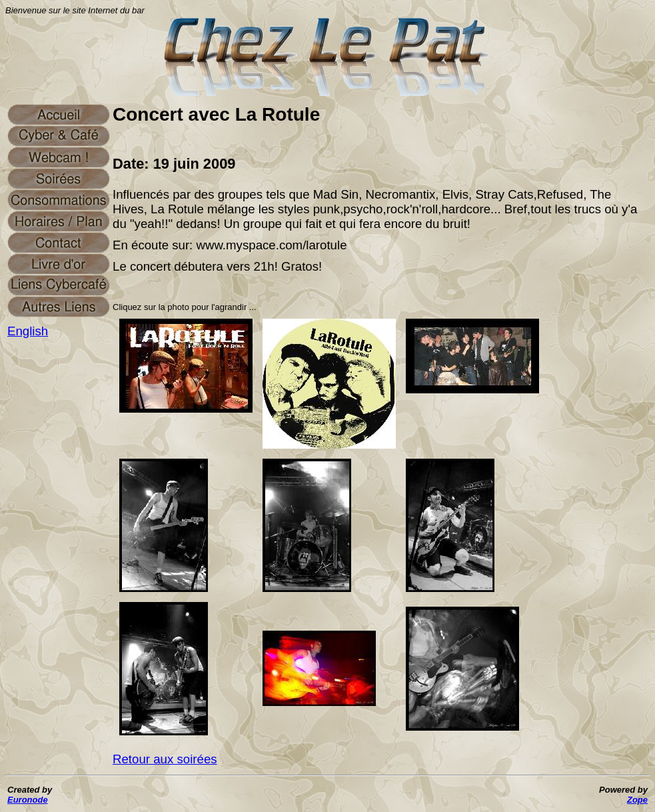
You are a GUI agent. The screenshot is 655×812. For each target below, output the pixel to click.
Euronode (28, 800)
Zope (637, 800)
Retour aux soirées (165, 759)
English (28, 331)
